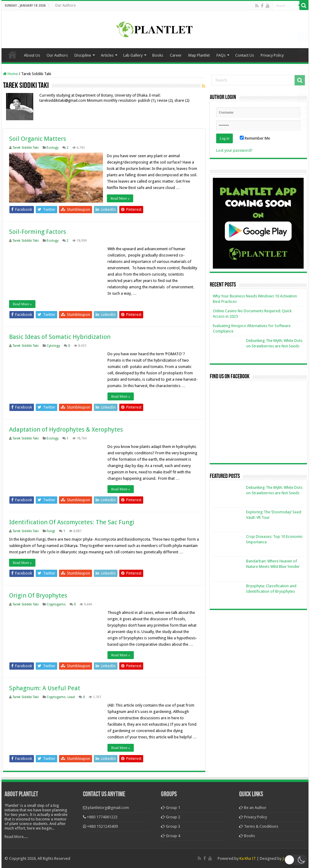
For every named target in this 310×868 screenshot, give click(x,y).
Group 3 (171, 826)
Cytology (53, 345)
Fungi (51, 531)
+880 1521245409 (102, 826)
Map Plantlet (199, 55)
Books (158, 55)
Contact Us (245, 55)
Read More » (121, 198)
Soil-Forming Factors (38, 231)
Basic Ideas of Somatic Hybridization (60, 336)
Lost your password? (234, 150)
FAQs (221, 55)
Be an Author (253, 807)
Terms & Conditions (259, 826)
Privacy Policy (272, 55)
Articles (107, 55)
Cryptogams (56, 604)
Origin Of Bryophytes (38, 595)
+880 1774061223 (102, 817)
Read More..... (16, 836)
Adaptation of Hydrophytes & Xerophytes (66, 429)
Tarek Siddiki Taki (26, 148)
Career (176, 55)
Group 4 (171, 835)
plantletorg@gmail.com (108, 807)
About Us (32, 55)
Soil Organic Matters (38, 139)
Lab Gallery (133, 55)
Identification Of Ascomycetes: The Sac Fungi (72, 522)
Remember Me (255, 138)
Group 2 (171, 817)
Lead (71, 697)
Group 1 (171, 807)
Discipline (83, 55)
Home (12, 55)
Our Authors (65, 5)
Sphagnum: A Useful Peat (45, 688)
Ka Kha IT (248, 858)
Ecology (53, 148)
